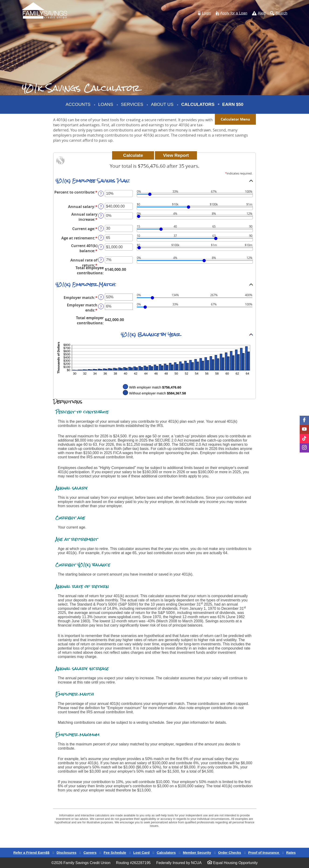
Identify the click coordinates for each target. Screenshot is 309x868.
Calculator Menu (235, 119)
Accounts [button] (78, 104)
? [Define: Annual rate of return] (101, 260)
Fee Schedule (115, 853)
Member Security (197, 853)
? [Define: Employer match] (101, 297)
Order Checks (230, 853)
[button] (204, 13)
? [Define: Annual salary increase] (101, 216)
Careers (90, 853)
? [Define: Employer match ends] (101, 307)
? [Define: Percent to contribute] (101, 193)
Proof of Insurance (264, 853)
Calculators (198, 104)
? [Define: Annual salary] (101, 206)
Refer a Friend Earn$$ (31, 853)
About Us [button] (162, 104)
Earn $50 (233, 108)
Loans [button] (106, 104)
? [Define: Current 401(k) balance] (101, 247)
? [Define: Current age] (101, 228)
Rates (291, 853)
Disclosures (67, 853)
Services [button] (132, 104)
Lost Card (141, 853)
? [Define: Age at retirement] (101, 238)
